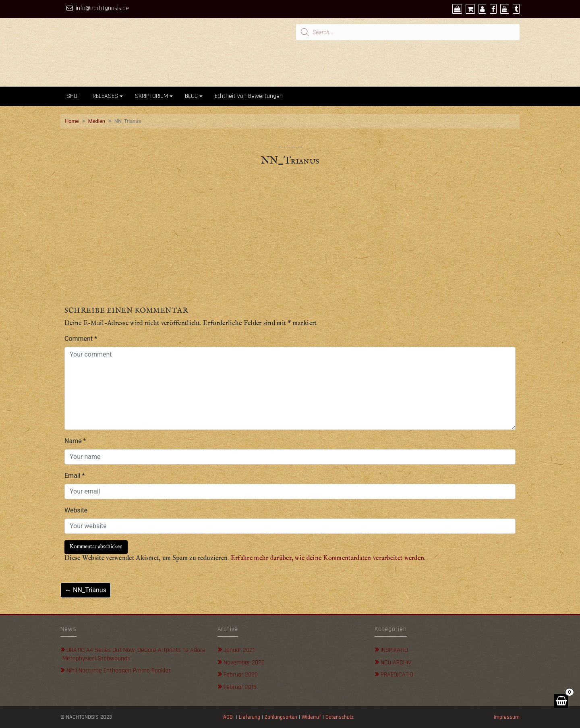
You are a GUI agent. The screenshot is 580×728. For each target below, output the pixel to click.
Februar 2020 (241, 675)
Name (75, 441)
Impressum (507, 717)
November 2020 (244, 663)
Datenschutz (340, 717)
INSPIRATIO (394, 650)
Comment (81, 339)
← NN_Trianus (86, 590)
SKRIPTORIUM (151, 96)
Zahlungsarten (281, 717)
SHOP (74, 96)
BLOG (191, 96)
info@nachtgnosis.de (102, 8)
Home (72, 121)
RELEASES (105, 96)
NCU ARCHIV (396, 663)
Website (76, 510)
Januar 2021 (239, 650)
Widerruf (311, 717)
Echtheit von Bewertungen (249, 96)
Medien (97, 121)
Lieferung (250, 717)
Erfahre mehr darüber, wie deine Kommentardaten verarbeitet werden (328, 558)
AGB (228, 717)
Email (75, 476)
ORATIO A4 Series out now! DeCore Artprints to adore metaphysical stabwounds (134, 654)
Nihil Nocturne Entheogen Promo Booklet (119, 671)
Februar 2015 (240, 687)
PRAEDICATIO (397, 675)
